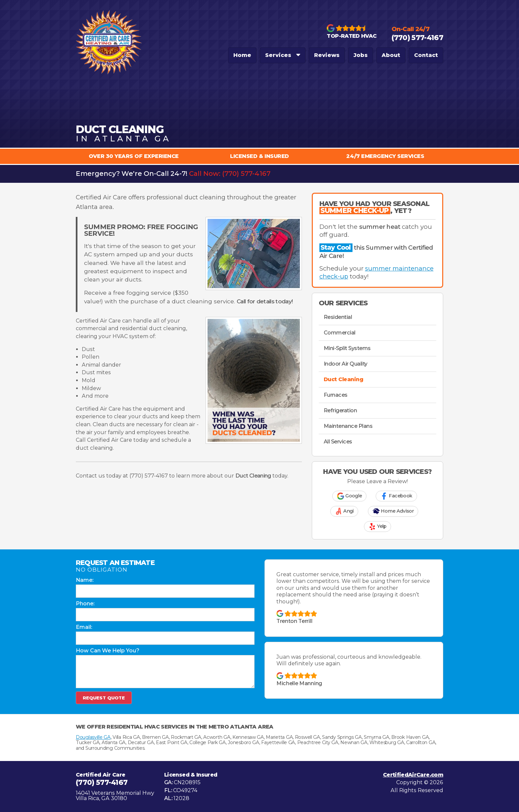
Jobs (361, 55)
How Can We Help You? (108, 651)
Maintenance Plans (348, 426)
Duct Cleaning (344, 379)
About (391, 55)
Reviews (327, 55)
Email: (84, 627)
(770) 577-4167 (246, 174)
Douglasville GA (93, 737)
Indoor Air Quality (346, 364)
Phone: (85, 604)
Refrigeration (340, 410)
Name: (85, 580)
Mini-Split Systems (347, 348)
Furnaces (336, 395)
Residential (338, 317)
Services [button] (283, 55)
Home (242, 55)
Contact (426, 55)
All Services (338, 442)
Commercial (340, 333)
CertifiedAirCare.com (413, 775)
